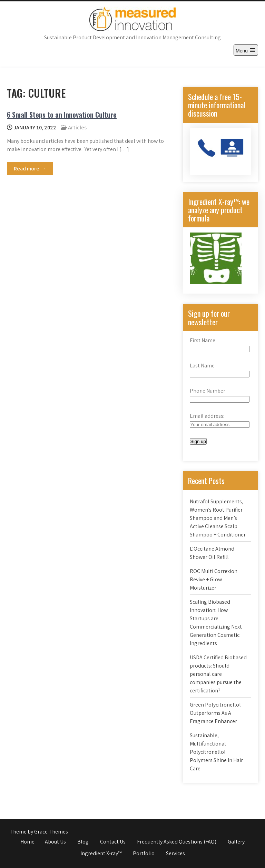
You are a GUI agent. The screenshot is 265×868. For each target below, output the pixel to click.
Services (175, 853)
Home (27, 842)
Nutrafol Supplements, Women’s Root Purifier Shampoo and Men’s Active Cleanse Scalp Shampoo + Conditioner (218, 518)
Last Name (202, 366)
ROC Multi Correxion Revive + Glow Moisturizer (214, 579)
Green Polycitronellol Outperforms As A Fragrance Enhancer (215, 713)
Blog (83, 842)
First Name (203, 340)
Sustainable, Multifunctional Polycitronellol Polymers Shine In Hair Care (216, 752)
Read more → (30, 169)
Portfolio (144, 853)
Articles (77, 127)
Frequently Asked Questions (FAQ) (177, 842)
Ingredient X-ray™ (101, 853)
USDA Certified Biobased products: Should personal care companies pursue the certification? (218, 674)
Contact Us (113, 842)
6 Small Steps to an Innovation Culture (62, 115)
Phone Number (208, 391)
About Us (55, 842)
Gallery (236, 842)
